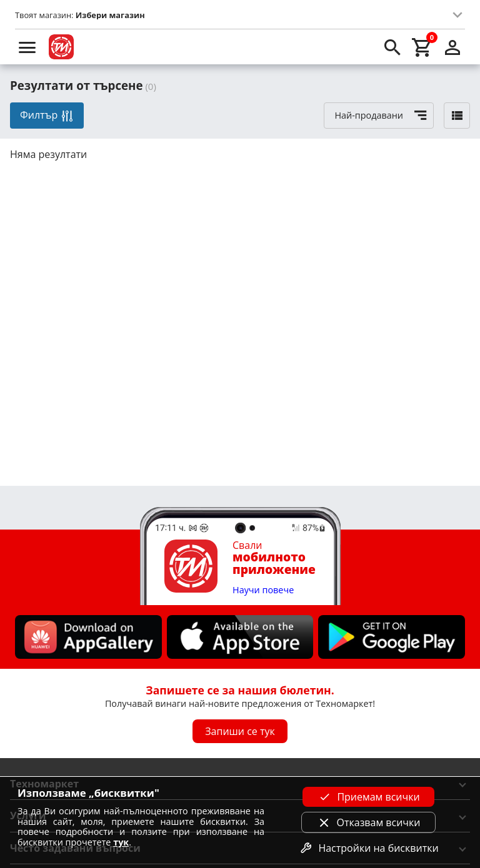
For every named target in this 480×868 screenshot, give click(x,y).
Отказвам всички (369, 822)
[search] (392, 47)
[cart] (422, 47)
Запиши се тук (240, 731)
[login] (452, 47)
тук (121, 842)
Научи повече (263, 590)
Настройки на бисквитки (368, 848)
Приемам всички (368, 797)
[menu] (27, 47)
